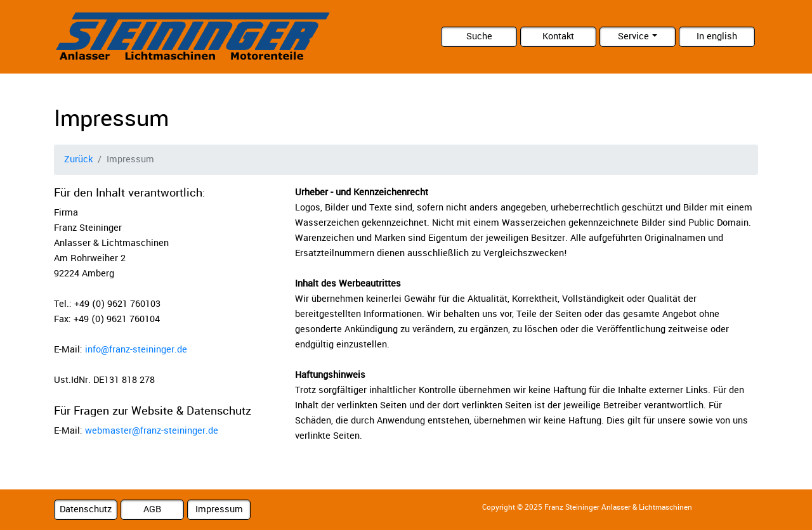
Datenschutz (86, 509)
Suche (479, 36)
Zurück (78, 159)
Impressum (219, 509)
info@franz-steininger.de (136, 350)
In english (717, 36)
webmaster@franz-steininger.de (152, 431)
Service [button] (633, 36)
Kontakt (558, 36)
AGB (152, 509)
